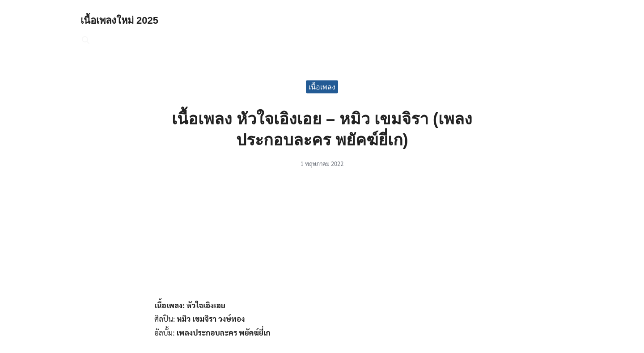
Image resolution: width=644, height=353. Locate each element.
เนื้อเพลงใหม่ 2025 (124, 20)
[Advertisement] (322, 238)
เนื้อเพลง (322, 87)
